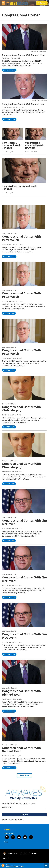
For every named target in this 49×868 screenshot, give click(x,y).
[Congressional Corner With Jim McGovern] (24, 501)
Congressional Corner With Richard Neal (23, 55)
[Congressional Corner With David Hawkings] (13, 134)
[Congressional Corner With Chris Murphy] (24, 388)
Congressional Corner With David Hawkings (12, 145)
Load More (24, 775)
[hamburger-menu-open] (3, 3)
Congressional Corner (9, 234)
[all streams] (46, 865)
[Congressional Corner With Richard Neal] (24, 37)
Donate (43, 3)
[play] (3, 865)
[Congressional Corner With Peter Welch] (24, 217)
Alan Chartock (6, 58)
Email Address (7, 807)
